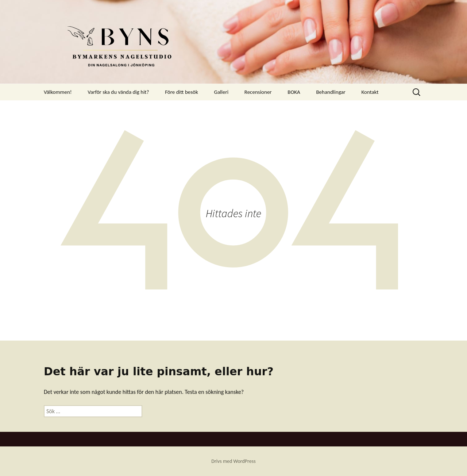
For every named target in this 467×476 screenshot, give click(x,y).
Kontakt (370, 92)
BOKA (294, 92)
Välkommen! (58, 92)
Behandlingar (331, 92)
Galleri (221, 92)
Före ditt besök (182, 92)
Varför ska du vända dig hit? (118, 92)
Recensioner (258, 92)
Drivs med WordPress (233, 461)
